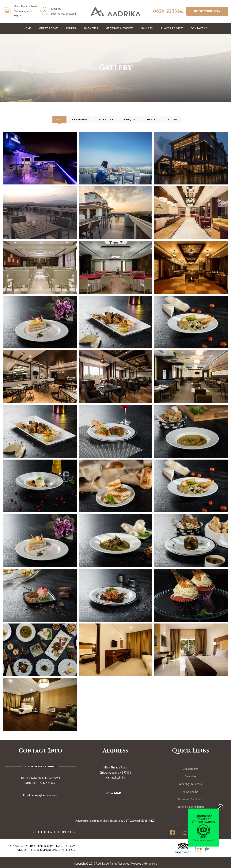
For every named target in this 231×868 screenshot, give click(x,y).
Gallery (147, 28)
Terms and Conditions (191, 799)
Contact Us (199, 28)
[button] (207, 11)
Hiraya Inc (151, 864)
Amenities (91, 28)
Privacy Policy (191, 792)
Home (27, 28)
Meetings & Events (119, 28)
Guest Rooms (49, 28)
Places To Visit (172, 28)
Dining (71, 28)
